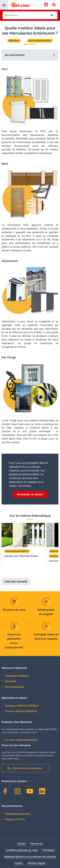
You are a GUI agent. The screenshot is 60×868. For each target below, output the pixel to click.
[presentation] (4, 5)
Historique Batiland (16, 676)
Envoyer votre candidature (21, 740)
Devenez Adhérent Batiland (21, 706)
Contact (21, 843)
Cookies (19, 863)
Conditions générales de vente (22, 850)
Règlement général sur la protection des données (30, 856)
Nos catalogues (14, 687)
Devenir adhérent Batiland (21, 711)
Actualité (10, 681)
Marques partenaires (18, 814)
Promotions (48, 850)
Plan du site (37, 843)
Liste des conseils (16, 581)
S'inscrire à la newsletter (27, 768)
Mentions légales (37, 863)
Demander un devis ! (30, 494)
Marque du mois (15, 819)
